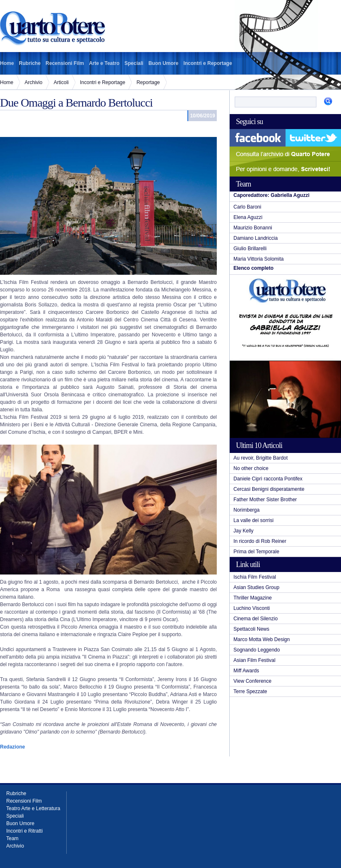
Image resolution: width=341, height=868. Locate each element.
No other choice (251, 468)
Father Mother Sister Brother (265, 500)
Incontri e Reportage (208, 63)
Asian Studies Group (256, 587)
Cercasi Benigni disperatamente (269, 489)
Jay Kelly (243, 531)
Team (12, 838)
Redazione (13, 747)
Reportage (148, 82)
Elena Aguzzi (248, 217)
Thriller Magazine (253, 598)
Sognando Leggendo (257, 650)
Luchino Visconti (252, 608)
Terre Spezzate (250, 691)
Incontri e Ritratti (24, 831)
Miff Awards (246, 671)
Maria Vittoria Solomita (259, 259)
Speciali (134, 63)
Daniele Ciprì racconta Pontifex (268, 479)
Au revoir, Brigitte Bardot (261, 458)
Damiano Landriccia (256, 238)
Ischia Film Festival (255, 577)
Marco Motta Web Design (262, 639)
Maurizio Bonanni (253, 228)
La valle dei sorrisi (253, 520)
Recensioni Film (65, 63)
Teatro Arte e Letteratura (33, 808)
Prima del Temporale (256, 552)
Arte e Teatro (104, 63)
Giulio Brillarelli (250, 249)
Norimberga (247, 510)
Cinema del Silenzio (256, 619)
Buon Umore (163, 63)
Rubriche (30, 63)
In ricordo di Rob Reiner (260, 541)
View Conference (252, 681)
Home (7, 63)
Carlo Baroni (247, 207)
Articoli (61, 82)
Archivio (34, 82)
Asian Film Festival (254, 660)
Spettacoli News (251, 629)
